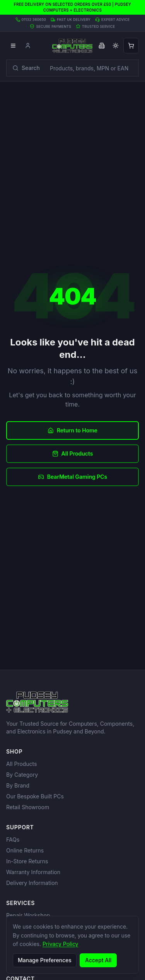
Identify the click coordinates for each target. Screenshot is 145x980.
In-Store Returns (27, 861)
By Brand (18, 785)
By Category (22, 775)
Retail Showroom (28, 807)
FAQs (13, 840)
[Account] (28, 46)
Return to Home (72, 430)
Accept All (98, 960)
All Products (73, 453)
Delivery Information (32, 883)
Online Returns (25, 850)
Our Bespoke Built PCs (35, 796)
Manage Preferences (45, 960)
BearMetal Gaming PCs (73, 477)
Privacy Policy (61, 944)
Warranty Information (33, 872)
